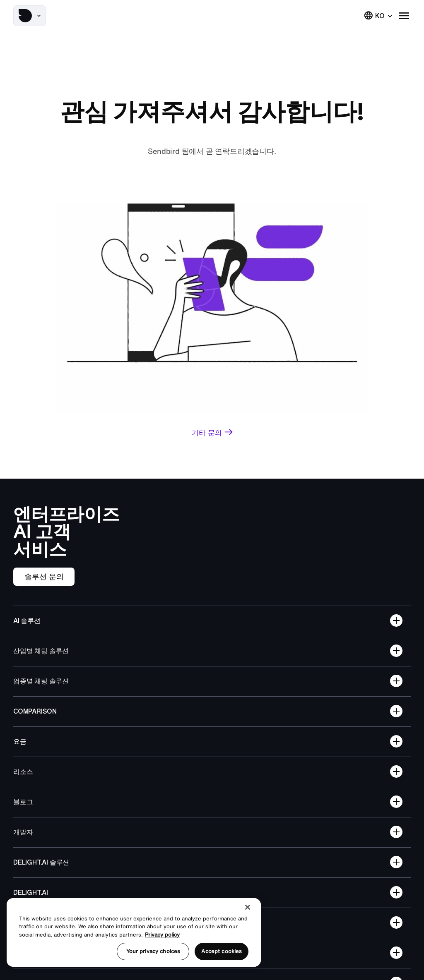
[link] (212, 433)
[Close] (248, 907)
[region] (134, 932)
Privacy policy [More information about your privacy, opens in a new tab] (162, 935)
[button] (30, 16)
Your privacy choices (153, 951)
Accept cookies (222, 951)
